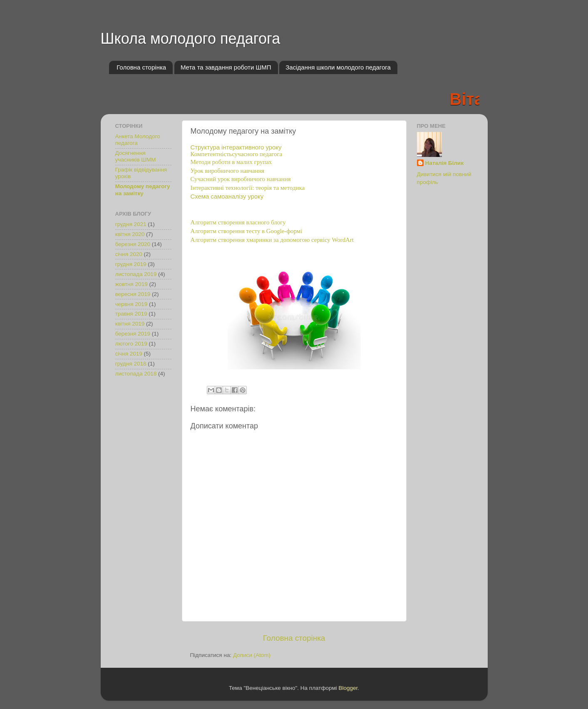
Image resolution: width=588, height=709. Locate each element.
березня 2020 (133, 244)
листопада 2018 (136, 374)
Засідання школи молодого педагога (338, 67)
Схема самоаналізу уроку (227, 197)
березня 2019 (133, 334)
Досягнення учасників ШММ (136, 156)
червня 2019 (131, 304)
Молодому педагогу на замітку (143, 190)
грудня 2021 (131, 224)
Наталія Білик (444, 163)
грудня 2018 (131, 364)
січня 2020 (129, 254)
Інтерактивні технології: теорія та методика (248, 188)
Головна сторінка (141, 67)
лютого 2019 (131, 344)
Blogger (348, 688)
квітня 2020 (130, 234)
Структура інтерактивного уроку (236, 147)
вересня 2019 (133, 294)
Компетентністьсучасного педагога (237, 154)
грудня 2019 (131, 264)
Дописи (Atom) (252, 655)
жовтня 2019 (131, 284)
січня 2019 (129, 354)
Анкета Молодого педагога (138, 140)
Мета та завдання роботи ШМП (226, 67)
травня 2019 (131, 314)
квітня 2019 (130, 324)
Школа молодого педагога (191, 39)
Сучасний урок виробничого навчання (241, 179)
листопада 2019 (136, 274)
